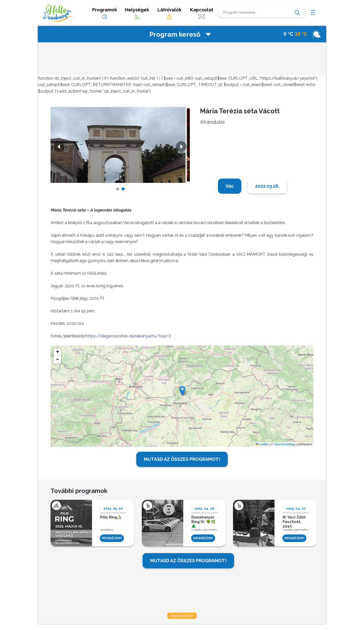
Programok (105, 14)
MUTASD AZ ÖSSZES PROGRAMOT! (182, 459)
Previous (59, 147)
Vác (230, 186)
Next (182, 147)
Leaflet (262, 444)
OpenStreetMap (285, 444)
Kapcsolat (202, 14)
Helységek (137, 14)
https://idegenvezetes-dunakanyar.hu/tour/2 (128, 336)
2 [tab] (123, 189)
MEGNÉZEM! (112, 538)
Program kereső (181, 34)
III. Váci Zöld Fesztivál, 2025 (294, 521)
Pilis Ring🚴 (111, 517)
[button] (182, 391)
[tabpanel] (120, 145)
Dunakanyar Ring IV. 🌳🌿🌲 (203, 521)
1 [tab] (118, 189)
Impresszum (182, 616)
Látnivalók (169, 14)
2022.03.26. (267, 186)
